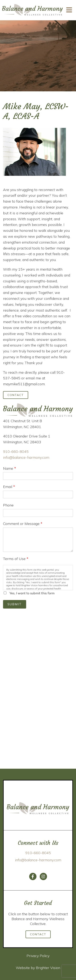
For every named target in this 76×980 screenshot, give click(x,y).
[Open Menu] (69, 10)
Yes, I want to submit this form (32, 593)
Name (10, 468)
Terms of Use (16, 559)
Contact (16, 395)
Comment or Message (23, 524)
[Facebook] (33, 876)
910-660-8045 (16, 452)
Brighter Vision (48, 968)
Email (9, 487)
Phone (8, 505)
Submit (15, 604)
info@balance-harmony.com (26, 457)
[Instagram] (43, 876)
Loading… (38, 688)
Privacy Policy (38, 956)
